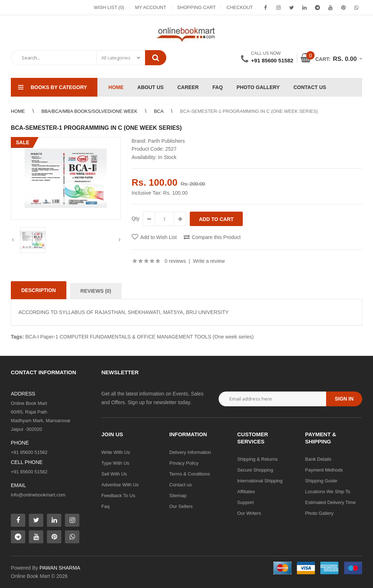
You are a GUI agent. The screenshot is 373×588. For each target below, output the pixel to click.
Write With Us (116, 452)
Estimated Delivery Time (330, 502)
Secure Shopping (255, 470)
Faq (105, 506)
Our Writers (249, 513)
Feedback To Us (118, 496)
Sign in (344, 399)
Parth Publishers (166, 141)
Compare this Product (216, 237)
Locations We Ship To (328, 492)
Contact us (180, 485)
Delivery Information (190, 452)
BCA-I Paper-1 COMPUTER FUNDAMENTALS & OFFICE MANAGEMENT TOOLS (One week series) (139, 337)
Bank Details (318, 459)
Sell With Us (114, 474)
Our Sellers (181, 506)
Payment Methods (324, 470)
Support (246, 502)
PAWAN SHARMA (60, 568)
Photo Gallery (319, 513)
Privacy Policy (184, 463)
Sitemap (178, 496)
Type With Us (115, 463)
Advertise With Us (120, 485)
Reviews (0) (96, 291)
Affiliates (246, 492)
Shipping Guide (321, 481)
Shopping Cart (196, 7)
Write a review (209, 261)
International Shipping (260, 481)
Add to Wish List (159, 237)
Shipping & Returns (258, 459)
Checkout (240, 7)
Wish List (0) (109, 7)
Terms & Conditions (190, 474)
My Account (150, 7)
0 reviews (175, 261)
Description (39, 290)
